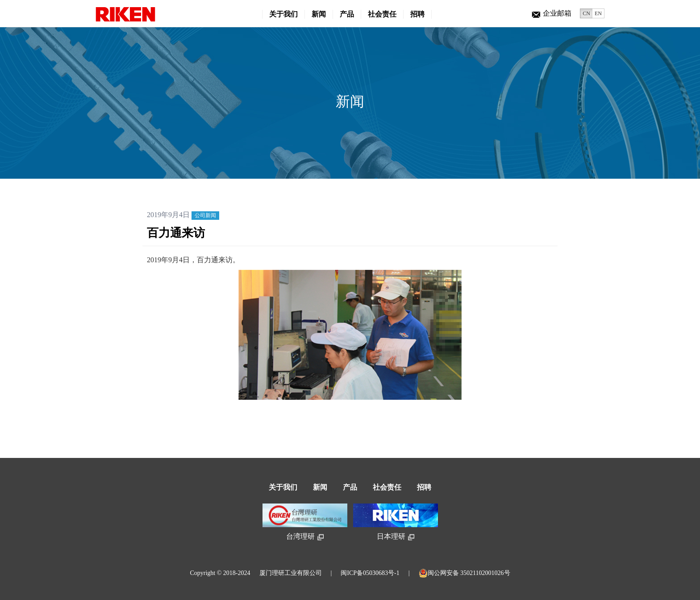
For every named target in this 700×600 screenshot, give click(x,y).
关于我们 (283, 14)
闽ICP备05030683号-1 (370, 573)
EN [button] (598, 13)
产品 (347, 14)
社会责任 (382, 14)
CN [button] (586, 13)
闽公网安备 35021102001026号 (465, 573)
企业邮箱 (552, 13)
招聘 (417, 14)
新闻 (319, 14)
